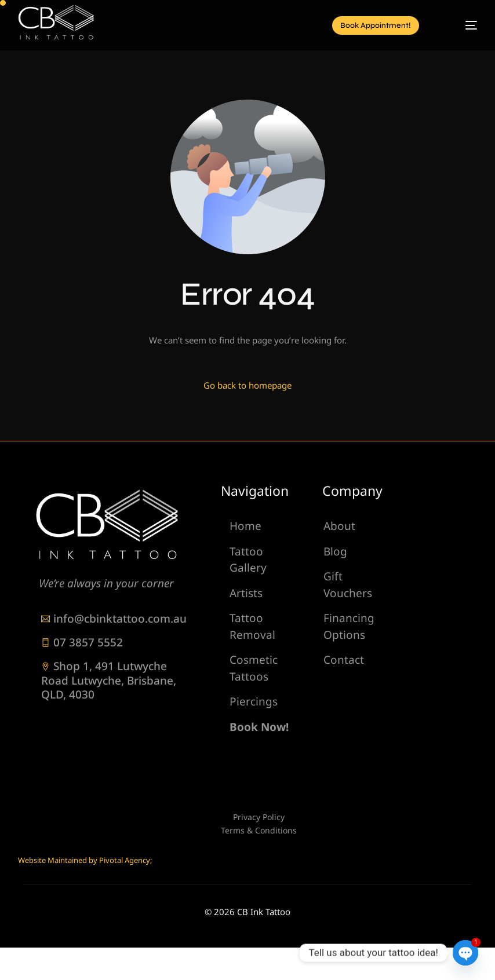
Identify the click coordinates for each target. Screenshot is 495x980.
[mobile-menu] (459, 25)
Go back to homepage (247, 385)
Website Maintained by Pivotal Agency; (85, 860)
